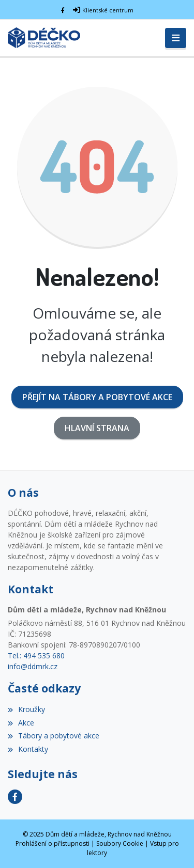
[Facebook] (63, 10)
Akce (21, 723)
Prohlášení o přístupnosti (53, 843)
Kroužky (26, 709)
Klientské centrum (108, 10)
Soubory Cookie (120, 843)
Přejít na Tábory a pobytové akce (97, 397)
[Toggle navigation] (176, 38)
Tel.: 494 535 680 (36, 656)
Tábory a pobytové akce (54, 736)
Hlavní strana (97, 428)
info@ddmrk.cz (33, 666)
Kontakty (28, 749)
